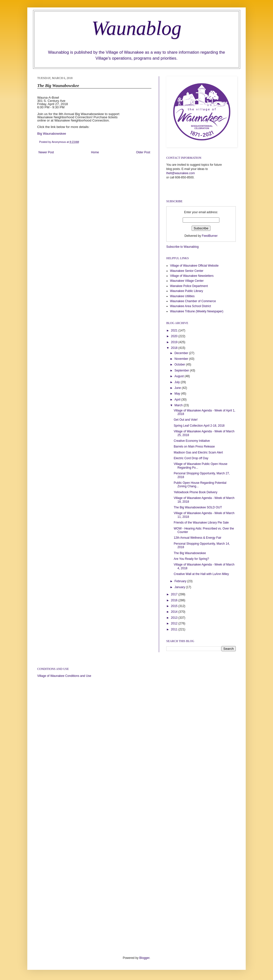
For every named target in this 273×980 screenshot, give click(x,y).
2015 (175, 606)
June (178, 388)
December (182, 353)
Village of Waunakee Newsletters (192, 276)
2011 (175, 629)
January (180, 587)
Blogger (144, 958)
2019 (175, 342)
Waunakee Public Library (187, 291)
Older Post (143, 152)
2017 (175, 594)
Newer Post (46, 152)
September (182, 370)
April (178, 400)
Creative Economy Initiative (192, 441)
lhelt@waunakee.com (181, 173)
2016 (175, 600)
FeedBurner (210, 236)
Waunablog (136, 28)
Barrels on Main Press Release (194, 447)
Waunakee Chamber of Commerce (193, 301)
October (180, 365)
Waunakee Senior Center (187, 271)
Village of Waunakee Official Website (194, 266)
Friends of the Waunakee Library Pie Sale (201, 523)
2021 (175, 330)
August (180, 376)
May (178, 394)
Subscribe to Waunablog (182, 247)
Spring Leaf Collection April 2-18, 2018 (199, 426)
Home (95, 152)
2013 (175, 618)
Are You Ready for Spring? (191, 559)
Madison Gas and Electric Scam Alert (198, 452)
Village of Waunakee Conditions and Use (64, 676)
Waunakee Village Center (187, 281)
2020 (175, 336)
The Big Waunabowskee (190, 553)
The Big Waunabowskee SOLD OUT (198, 507)
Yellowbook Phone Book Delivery (196, 492)
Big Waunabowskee (52, 134)
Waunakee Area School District (190, 306)
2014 (175, 612)
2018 (175, 348)
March (179, 405)
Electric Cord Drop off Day (191, 458)
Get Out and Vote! (186, 420)
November (182, 359)
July (178, 382)
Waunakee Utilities (182, 296)
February (181, 581)
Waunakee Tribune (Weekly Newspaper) (197, 311)
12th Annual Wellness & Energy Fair (198, 538)
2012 (175, 623)
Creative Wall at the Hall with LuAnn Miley (201, 574)
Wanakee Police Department (189, 286)
